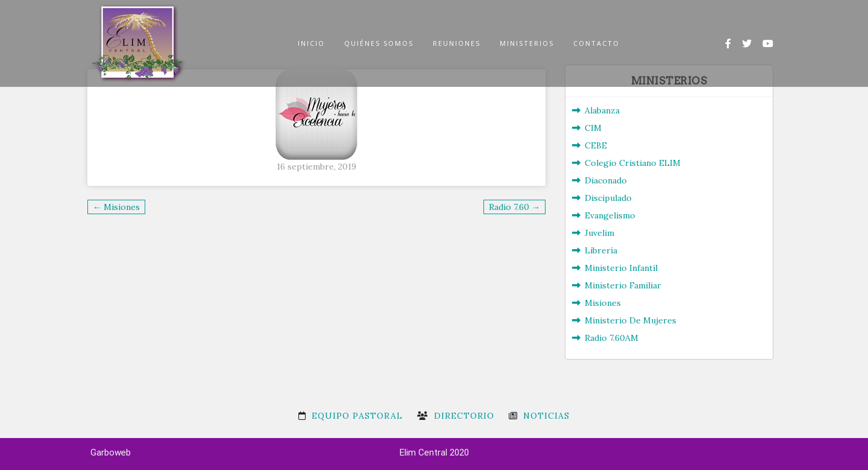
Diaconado (606, 180)
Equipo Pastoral (357, 416)
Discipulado (608, 198)
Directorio (464, 416)
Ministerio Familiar (623, 285)
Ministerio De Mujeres (631, 320)
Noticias (546, 416)
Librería (601, 250)
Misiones (603, 303)
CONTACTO (596, 43)
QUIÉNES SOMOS (379, 43)
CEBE (596, 145)
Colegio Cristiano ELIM (633, 163)
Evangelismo (610, 215)
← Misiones (116, 207)
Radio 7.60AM (612, 338)
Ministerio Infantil (621, 268)
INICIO (311, 43)
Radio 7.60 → (514, 207)
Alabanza (602, 110)
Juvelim (599, 233)
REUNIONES (457, 43)
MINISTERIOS (527, 43)
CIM (593, 128)
